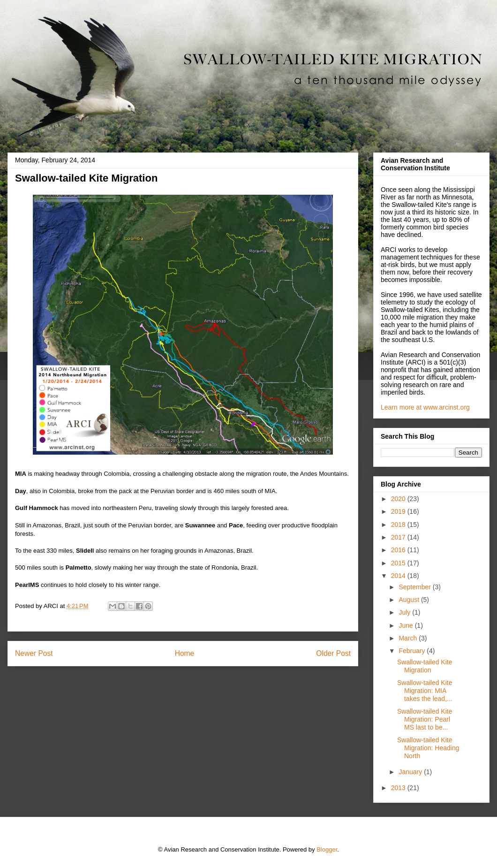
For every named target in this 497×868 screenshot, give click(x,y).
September (415, 587)
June (407, 625)
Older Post (333, 653)
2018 (399, 525)
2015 (399, 563)
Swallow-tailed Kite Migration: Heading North (428, 748)
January (411, 772)
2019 (399, 511)
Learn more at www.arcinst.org (425, 407)
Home (185, 653)
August (410, 600)
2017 (399, 537)
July (405, 612)
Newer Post (34, 653)
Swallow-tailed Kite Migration (425, 666)
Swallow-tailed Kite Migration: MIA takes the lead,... (425, 691)
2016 (399, 550)
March (409, 638)
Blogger (327, 849)
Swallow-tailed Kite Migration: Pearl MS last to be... (425, 719)
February (413, 651)
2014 (399, 576)
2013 (399, 788)
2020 (399, 499)
